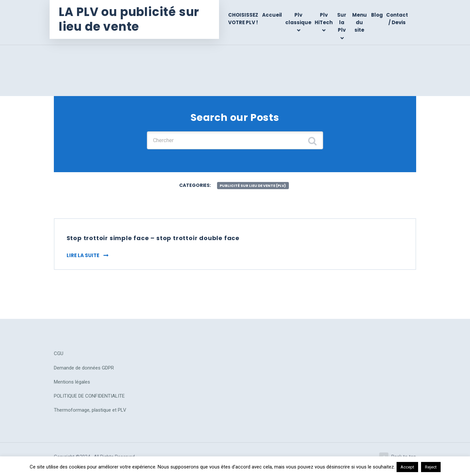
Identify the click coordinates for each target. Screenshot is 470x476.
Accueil (274, 15)
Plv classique (300, 19)
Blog (377, 15)
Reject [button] (431, 467)
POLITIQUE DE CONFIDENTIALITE (89, 400)
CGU (59, 357)
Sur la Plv (343, 23)
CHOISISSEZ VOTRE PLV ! (245, 19)
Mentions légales (72, 386)
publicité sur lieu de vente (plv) (253, 187)
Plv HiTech (325, 19)
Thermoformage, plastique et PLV (90, 414)
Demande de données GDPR (84, 372)
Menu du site (360, 23)
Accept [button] (407, 467)
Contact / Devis (397, 19)
